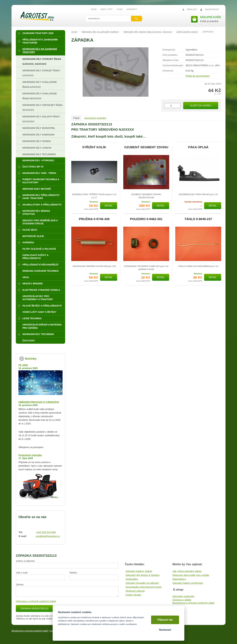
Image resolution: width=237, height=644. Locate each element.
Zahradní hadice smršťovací (188, 583)
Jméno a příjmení (25, 561)
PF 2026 (23, 365)
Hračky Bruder (133, 595)
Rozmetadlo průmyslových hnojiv (144, 587)
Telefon (73, 573)
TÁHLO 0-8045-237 (198, 219)
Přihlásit (192, 10)
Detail (109, 206)
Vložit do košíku (201, 106)
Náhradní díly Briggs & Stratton (143, 575)
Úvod (74, 32)
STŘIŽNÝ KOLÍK (94, 147)
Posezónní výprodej (30, 455)
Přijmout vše (165, 620)
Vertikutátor (132, 579)
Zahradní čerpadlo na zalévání (142, 583)
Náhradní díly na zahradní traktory (100, 32)
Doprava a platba (182, 600)
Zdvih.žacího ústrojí (187, 32)
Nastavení (165, 630)
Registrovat (212, 10)
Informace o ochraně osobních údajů (36, 601)
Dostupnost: (169, 50)
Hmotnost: (168, 71)
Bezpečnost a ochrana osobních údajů (193, 603)
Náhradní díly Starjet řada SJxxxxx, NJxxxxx (148, 32)
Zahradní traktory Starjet (139, 571)
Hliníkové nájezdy (135, 591)
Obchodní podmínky (183, 596)
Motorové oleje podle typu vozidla (191, 575)
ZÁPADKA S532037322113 (34, 608)
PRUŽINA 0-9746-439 (94, 219)
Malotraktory (179, 579)
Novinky (31, 359)
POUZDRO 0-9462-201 (146, 219)
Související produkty (95, 118)
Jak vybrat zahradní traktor (187, 571)
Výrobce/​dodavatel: (173, 65)
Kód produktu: (170, 55)
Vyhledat (137, 19)
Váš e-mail (22, 573)
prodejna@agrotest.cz (48, 536)
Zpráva (20, 584)
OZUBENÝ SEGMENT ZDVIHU (146, 147)
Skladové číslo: (171, 60)
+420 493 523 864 (46, 532)
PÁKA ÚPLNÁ (198, 147)
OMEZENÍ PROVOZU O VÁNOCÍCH (39, 402)
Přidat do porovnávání (198, 76)
